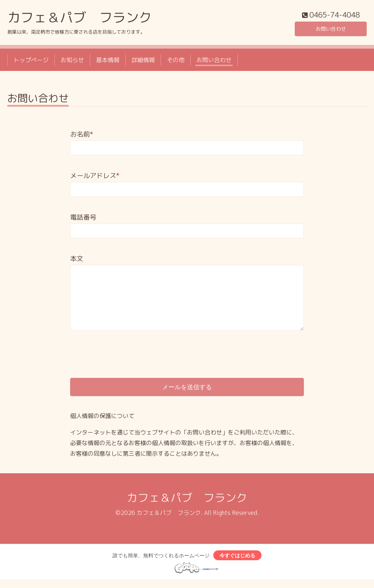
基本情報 (108, 61)
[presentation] (126, 350)
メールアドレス (95, 177)
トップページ (31, 61)
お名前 (82, 136)
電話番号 (83, 219)
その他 (176, 61)
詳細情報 (143, 61)
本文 (77, 260)
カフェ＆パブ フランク (80, 19)
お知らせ (72, 61)
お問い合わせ (331, 29)
